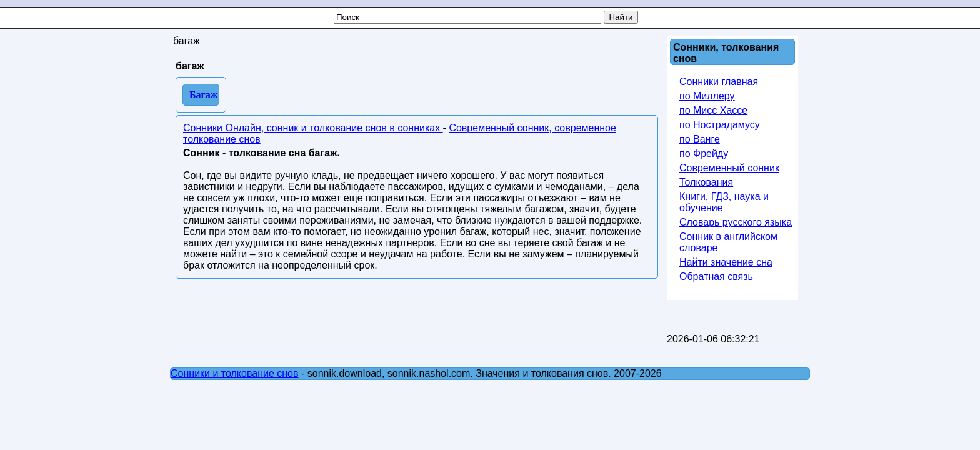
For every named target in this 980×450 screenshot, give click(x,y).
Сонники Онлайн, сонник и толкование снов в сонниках (313, 128)
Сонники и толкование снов (235, 373)
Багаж (203, 95)
